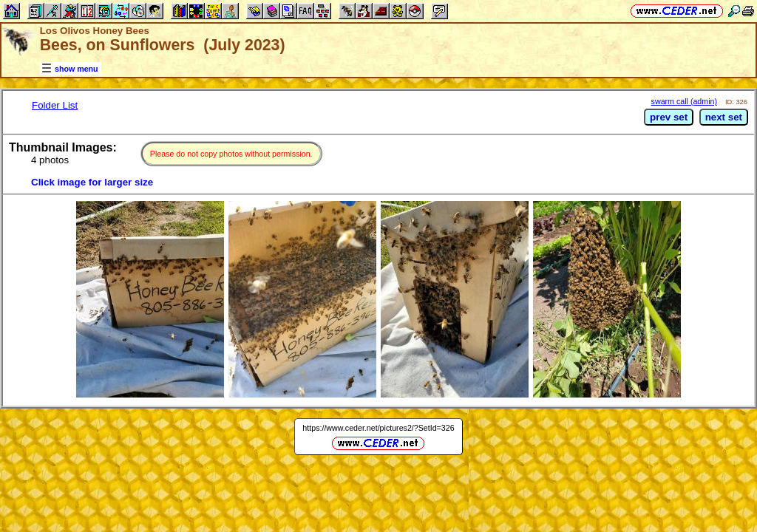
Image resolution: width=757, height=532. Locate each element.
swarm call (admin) (684, 101)
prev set (669, 117)
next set (724, 117)
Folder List (55, 105)
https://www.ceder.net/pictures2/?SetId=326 (378, 428)
